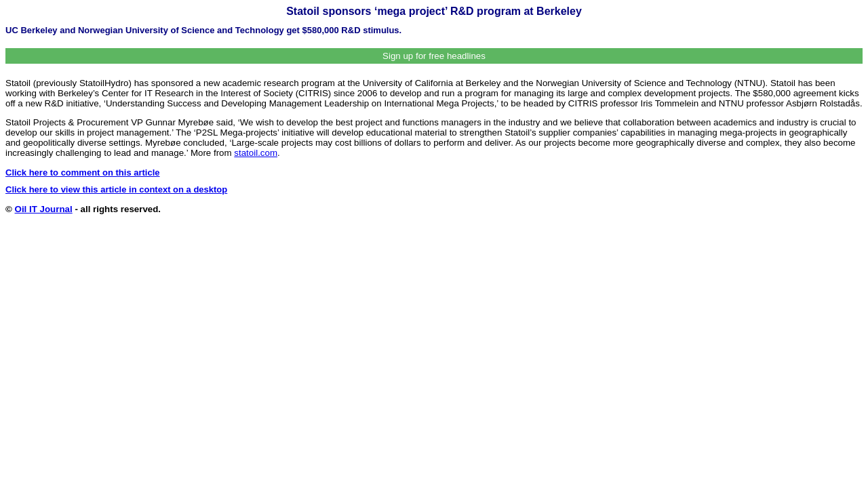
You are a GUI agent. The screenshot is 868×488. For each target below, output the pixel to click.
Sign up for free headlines (434, 56)
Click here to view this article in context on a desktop (116, 189)
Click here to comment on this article (83, 172)
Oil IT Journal (44, 209)
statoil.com (256, 153)
